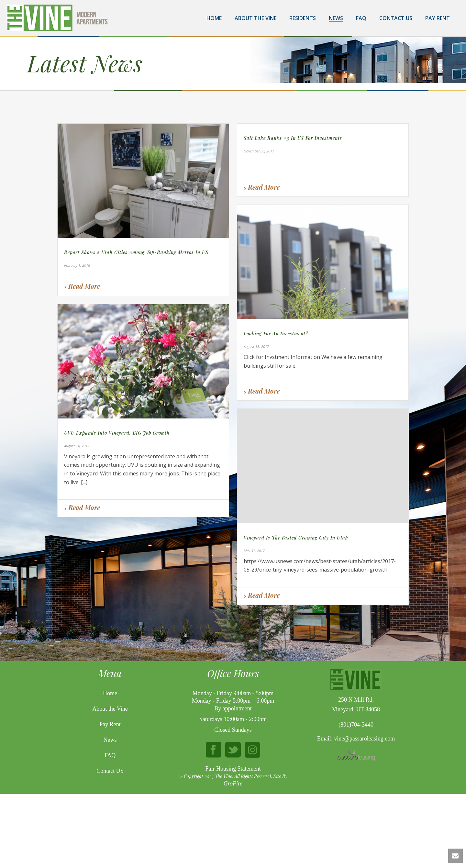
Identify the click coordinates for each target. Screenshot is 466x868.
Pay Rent (438, 18)
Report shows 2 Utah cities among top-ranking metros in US (136, 252)
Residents (303, 18)
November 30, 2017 (259, 151)
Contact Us (396, 18)
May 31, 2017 (254, 551)
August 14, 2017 (77, 446)
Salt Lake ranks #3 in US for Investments (293, 138)
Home (214, 18)
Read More (82, 286)
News (336, 18)
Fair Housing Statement (233, 825)
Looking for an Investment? (276, 334)
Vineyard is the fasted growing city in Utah (296, 538)
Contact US (110, 828)
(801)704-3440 (356, 782)
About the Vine (255, 18)
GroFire (233, 840)
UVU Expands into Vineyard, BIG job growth (117, 433)
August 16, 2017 (256, 346)
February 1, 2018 (77, 265)
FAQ (361, 18)
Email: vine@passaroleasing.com (356, 796)
